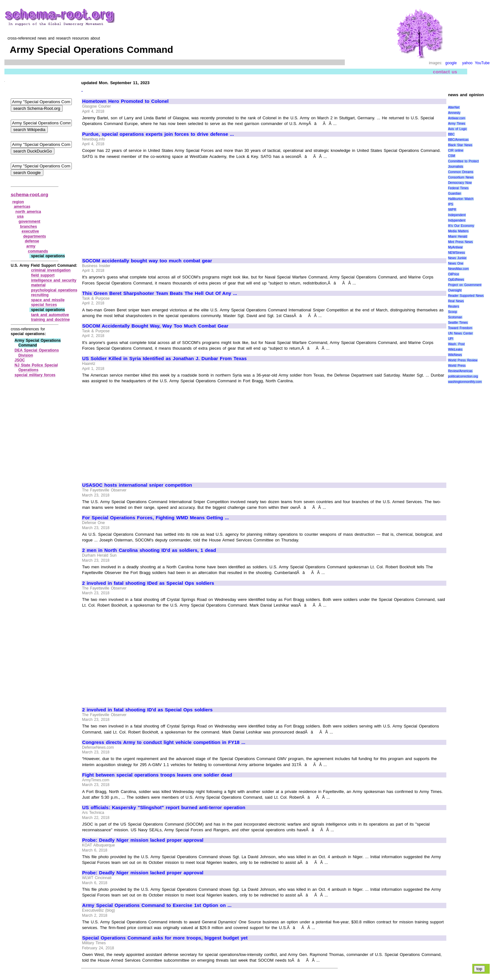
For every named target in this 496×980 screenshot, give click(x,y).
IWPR (452, 210)
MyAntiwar (455, 247)
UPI (451, 339)
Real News (456, 301)
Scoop (452, 312)
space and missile (48, 300)
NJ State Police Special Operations (36, 368)
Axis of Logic (457, 129)
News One (456, 263)
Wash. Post (456, 344)
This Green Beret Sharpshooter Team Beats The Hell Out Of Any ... (160, 293)
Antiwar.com (456, 118)
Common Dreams (461, 172)
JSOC (20, 360)
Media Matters (458, 231)
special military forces (35, 375)
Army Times (456, 124)
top (479, 969)
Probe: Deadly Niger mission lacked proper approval (143, 840)
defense (32, 241)
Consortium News (461, 177)
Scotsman (455, 317)
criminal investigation (51, 270)
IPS (450, 204)
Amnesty (454, 113)
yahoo (467, 63)
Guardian (454, 194)
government (30, 222)
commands (38, 251)
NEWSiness (456, 253)
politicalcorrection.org (463, 376)
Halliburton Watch (461, 199)
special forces (44, 305)
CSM (451, 156)
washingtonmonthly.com (465, 382)
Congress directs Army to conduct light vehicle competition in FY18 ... (164, 742)
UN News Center (460, 333)
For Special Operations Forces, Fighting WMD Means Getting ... (156, 518)
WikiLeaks (455, 350)
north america (28, 212)
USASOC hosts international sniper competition (137, 485)
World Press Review (463, 360)
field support (43, 275)
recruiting (40, 295)
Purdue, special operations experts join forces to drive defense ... (158, 134)
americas (22, 207)
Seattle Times (458, 323)
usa (20, 216)
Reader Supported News (466, 296)
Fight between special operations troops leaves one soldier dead (157, 775)
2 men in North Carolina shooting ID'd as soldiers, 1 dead (149, 550)
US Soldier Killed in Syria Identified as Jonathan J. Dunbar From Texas (164, 359)
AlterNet (454, 107)
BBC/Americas (458, 140)
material (38, 285)
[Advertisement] (135, 206)
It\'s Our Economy (461, 226)
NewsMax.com (458, 269)
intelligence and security (54, 280)
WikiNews (455, 355)
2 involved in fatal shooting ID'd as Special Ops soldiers (147, 710)
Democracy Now (460, 183)
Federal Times (458, 188)
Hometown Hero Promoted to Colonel (125, 101)
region (18, 202)
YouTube (482, 63)
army (31, 246)
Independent (457, 215)
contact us (445, 72)
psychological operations (54, 290)
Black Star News (460, 145)
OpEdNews (456, 280)
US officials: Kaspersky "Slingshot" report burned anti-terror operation (164, 808)
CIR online (456, 150)
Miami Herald (458, 237)
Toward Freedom (460, 328)
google (451, 63)
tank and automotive (50, 315)
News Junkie (457, 258)
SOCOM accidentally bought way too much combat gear (147, 261)
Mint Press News (460, 242)
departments (34, 236)
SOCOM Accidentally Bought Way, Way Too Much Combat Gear (155, 326)
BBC (451, 134)
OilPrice (453, 274)
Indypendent (457, 220)
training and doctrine (50, 320)
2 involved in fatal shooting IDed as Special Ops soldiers (148, 583)
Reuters (453, 306)
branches (29, 227)
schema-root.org (29, 194)
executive (31, 231)
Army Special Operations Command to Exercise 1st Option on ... (157, 905)
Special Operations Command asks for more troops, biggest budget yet (165, 938)
